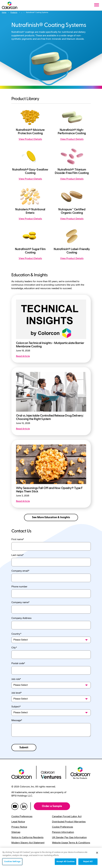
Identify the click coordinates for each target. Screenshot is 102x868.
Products (14, 13)
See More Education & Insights (51, 517)
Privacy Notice (19, 827)
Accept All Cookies (66, 862)
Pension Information (63, 832)
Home (4, 13)
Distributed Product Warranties (69, 822)
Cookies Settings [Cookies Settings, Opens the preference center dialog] (12, 862)
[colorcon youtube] (15, 806)
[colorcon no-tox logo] (81, 773)
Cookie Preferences (22, 817)
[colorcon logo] (22, 774)
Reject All (88, 862)
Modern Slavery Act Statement (28, 843)
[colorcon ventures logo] (51, 775)
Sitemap (16, 832)
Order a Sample (52, 806)
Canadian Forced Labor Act (67, 817)
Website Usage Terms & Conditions (71, 843)
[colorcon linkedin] (24, 806)
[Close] (97, 853)
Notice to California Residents (27, 838)
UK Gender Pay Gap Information (69, 838)
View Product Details (30, 139)
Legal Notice (18, 822)
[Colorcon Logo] (10, 5)
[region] (51, 858)
